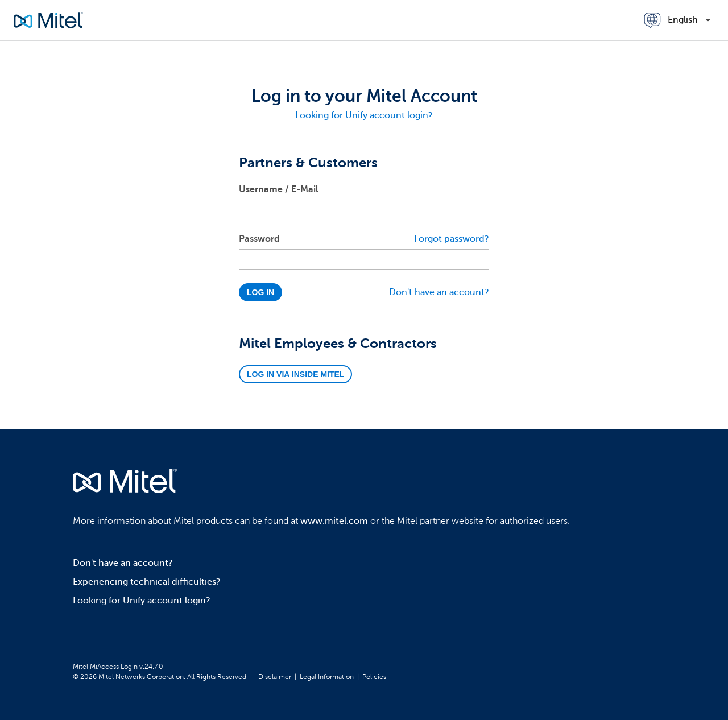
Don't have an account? (439, 292)
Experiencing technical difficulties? (147, 582)
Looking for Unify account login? (364, 115)
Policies (374, 677)
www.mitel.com (334, 521)
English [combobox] (683, 20)
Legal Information (327, 677)
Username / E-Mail (279, 189)
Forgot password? (452, 239)
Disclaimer (275, 677)
